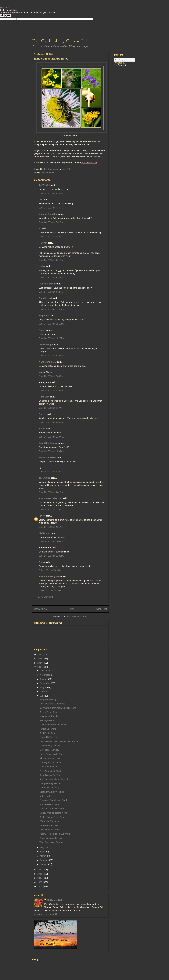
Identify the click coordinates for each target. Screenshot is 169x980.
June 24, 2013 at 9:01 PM (51, 260)
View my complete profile (46, 914)
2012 (40, 870)
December (45, 671)
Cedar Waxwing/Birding (51, 838)
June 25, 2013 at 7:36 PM (51, 510)
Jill (40, 200)
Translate (120, 65)
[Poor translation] (8, 16)
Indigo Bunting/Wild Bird (51, 754)
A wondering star (48, 362)
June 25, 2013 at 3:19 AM (51, 390)
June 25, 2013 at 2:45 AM (51, 376)
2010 (40, 878)
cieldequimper (46, 344)
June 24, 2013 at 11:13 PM (52, 324)
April (42, 852)
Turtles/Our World (48, 729)
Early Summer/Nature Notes (53, 725)
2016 (40, 654)
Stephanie (44, 316)
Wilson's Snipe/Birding (50, 771)
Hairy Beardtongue (48, 767)
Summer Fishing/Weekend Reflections (58, 708)
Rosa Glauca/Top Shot (50, 775)
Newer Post (41, 609)
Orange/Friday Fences (50, 783)
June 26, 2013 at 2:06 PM (51, 541)
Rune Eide (44, 397)
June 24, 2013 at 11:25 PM (52, 338)
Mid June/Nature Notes (50, 758)
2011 (40, 874)
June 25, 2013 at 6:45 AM (51, 422)
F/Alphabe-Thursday (49, 716)
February (45, 860)
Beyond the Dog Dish (50, 576)
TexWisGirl (44, 185)
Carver (42, 414)
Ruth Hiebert (45, 298)
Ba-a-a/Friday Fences (50, 712)
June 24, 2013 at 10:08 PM (52, 309)
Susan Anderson (47, 457)
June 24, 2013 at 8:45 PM (51, 237)
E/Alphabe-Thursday (49, 750)
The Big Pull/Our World (50, 762)
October (44, 679)
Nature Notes (48, 172)
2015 (40, 659)
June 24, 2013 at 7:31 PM (51, 222)
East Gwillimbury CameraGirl (60, 41)
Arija (41, 562)
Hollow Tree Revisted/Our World (55, 834)
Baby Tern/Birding (48, 700)
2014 (40, 663)
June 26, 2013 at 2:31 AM (51, 527)
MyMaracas (45, 533)
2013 (40, 667)
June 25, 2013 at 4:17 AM (51, 408)
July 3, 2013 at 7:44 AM (50, 570)
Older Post (101, 609)
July (42, 692)
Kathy (42, 266)
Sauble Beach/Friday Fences (53, 817)
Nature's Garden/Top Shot (52, 809)
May (42, 848)
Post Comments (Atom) (77, 617)
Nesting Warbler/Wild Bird (52, 792)
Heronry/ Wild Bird (48, 720)
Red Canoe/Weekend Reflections (55, 779)
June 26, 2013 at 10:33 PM (52, 556)
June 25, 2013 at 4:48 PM (51, 472)
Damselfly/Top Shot (49, 737)
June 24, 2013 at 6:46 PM (51, 208)
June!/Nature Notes (49, 825)
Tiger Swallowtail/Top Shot (52, 704)
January (44, 864)
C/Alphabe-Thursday (49, 821)
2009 (40, 882)
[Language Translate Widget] (125, 60)
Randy (42, 330)
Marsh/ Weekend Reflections (53, 813)
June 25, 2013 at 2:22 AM (51, 356)
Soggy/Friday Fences (50, 746)
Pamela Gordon (47, 284)
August (44, 687)
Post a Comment (45, 597)
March (43, 856)
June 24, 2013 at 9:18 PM (51, 292)
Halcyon (43, 243)
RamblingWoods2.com (50, 498)
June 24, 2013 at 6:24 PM (51, 193)
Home (71, 609)
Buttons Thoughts (48, 214)
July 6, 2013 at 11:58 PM (51, 591)
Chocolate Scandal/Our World (54, 800)
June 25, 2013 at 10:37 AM (52, 437)
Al (40, 228)
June (43, 696)
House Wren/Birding (49, 804)
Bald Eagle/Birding (48, 733)
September (46, 683)
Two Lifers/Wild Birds (50, 830)
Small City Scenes (48, 443)
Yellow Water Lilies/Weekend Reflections (59, 741)
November (45, 675)
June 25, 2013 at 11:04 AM (52, 451)
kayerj (42, 516)
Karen (42, 429)
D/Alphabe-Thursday (49, 788)
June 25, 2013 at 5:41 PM (51, 492)
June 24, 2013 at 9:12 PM (51, 277)
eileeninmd (45, 478)
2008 (40, 886)
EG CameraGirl (54, 900)
